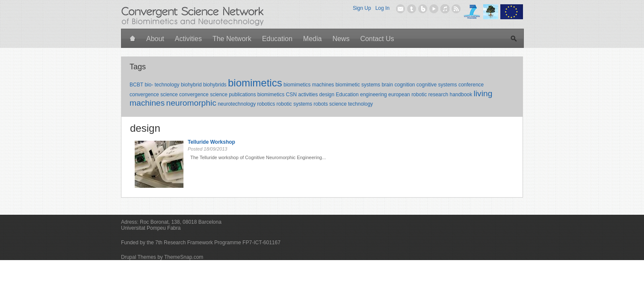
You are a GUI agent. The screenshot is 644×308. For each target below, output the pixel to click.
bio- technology (162, 85)
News (341, 39)
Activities (188, 39)
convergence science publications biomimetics (232, 95)
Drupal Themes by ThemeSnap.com (162, 257)
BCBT (136, 85)
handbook (461, 95)
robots (321, 104)
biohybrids (215, 85)
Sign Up (362, 8)
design (327, 95)
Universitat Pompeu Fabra (151, 228)
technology (360, 104)
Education (277, 39)
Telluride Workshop (211, 142)
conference (471, 85)
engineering (374, 95)
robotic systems (294, 104)
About (155, 39)
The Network (232, 39)
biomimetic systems (358, 85)
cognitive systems (437, 85)
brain (387, 85)
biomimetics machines (309, 85)
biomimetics (255, 83)
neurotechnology (237, 104)
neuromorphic (191, 103)
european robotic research (418, 95)
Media (313, 39)
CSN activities (302, 95)
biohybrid (191, 85)
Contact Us (377, 39)
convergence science (154, 95)
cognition (405, 85)
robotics (266, 104)
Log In (383, 8)
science (338, 104)
